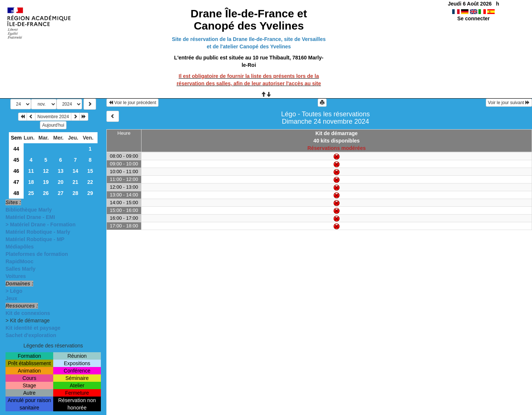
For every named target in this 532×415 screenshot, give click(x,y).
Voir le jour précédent (132, 103)
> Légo (14, 291)
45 (16, 160)
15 (90, 171)
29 (90, 193)
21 (75, 182)
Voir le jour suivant (509, 103)
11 (31, 171)
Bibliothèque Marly (29, 210)
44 (16, 149)
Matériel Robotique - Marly (38, 232)
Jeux (11, 298)
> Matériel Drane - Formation (40, 224)
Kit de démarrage (337, 133)
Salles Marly (21, 269)
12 (46, 171)
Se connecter (474, 18)
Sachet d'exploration (31, 335)
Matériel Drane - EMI (30, 217)
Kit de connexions (28, 313)
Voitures (16, 276)
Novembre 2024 (53, 117)
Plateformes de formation (37, 254)
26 (46, 193)
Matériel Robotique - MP (35, 239)
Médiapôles (20, 247)
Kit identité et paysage (33, 328)
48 (16, 193)
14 (75, 171)
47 (16, 182)
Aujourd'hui (53, 125)
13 (61, 171)
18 (31, 182)
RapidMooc (19, 261)
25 (31, 193)
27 (61, 193)
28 (75, 193)
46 (16, 171)
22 (90, 182)
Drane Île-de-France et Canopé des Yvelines (249, 20)
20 (61, 182)
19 (46, 182)
